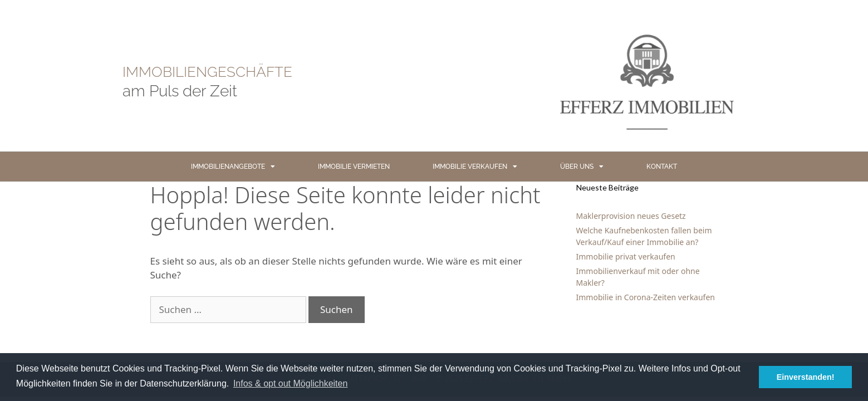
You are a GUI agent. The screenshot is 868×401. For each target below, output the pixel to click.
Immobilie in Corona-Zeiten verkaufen (646, 297)
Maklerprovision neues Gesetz (631, 216)
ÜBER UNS (582, 167)
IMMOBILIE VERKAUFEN (475, 167)
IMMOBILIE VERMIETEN (354, 167)
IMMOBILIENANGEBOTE (233, 167)
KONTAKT (662, 167)
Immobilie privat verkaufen (626, 256)
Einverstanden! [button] (806, 377)
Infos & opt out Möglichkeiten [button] (290, 383)
